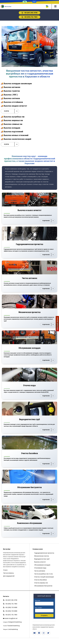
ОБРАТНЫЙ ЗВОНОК (57, 324)
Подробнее (46, 221)
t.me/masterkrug (13, 629)
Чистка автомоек (40, 571)
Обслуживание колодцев (42, 565)
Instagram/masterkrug (15, 622)
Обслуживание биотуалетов (43, 586)
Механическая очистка (42, 556)
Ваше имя (38, 601)
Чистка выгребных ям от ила (43, 574)
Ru (34, 2)
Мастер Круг (7, 549)
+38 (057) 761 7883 (10, 615)
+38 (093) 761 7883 (29, 17)
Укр (25, 2)
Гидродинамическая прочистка (44, 553)
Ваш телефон (39, 608)
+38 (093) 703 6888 (10, 611)
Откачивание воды (40, 568)
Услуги (6, 111)
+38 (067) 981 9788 (29, 13)
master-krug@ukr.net (11, 618)
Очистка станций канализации (44, 577)
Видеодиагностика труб (42, 559)
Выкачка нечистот (40, 562)
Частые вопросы (9, 573)
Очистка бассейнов (40, 580)
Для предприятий (9, 576)
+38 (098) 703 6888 (10, 607)
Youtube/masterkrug (13, 626)
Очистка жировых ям (41, 583)
